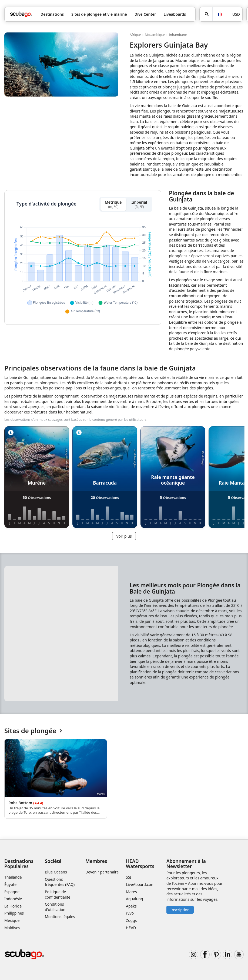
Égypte (10, 884)
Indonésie (13, 899)
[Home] (21, 14)
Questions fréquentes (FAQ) (60, 882)
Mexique (12, 920)
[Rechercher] (206, 14)
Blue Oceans (56, 872)
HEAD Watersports (140, 864)
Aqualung (135, 899)
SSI (129, 877)
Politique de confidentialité (58, 894)
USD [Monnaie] (236, 14)
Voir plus (124, 536)
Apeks (131, 906)
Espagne (12, 892)
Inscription (180, 910)
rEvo (130, 913)
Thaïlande (13, 877)
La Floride (13, 906)
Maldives (12, 928)
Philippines (14, 913)
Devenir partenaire (102, 872)
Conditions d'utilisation (56, 907)
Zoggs (131, 920)
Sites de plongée (33, 731)
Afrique (135, 35)
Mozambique (155, 35)
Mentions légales (60, 917)
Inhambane (178, 35)
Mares (131, 892)
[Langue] (220, 14)
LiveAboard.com (140, 884)
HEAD (131, 928)
